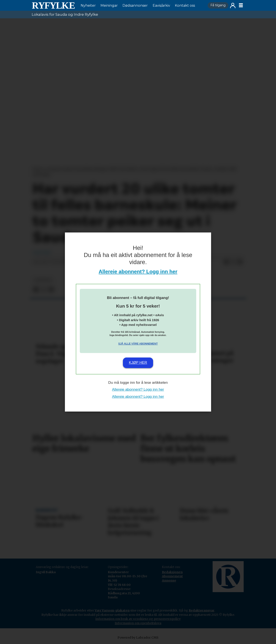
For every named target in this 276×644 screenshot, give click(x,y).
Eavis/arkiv (161, 5)
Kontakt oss (185, 5)
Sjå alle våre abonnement (138, 344)
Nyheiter (88, 5)
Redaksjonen (172, 572)
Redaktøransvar (202, 610)
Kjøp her (138, 363)
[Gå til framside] (53, 5)
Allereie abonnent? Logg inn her (138, 272)
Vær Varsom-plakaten (112, 610)
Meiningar (109, 5)
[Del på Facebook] (226, 262)
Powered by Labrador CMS (138, 638)
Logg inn (233, 5)
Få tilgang (218, 5)
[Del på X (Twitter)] (233, 262)
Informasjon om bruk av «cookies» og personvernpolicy (138, 619)
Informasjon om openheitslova (138, 623)
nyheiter (43, 280)
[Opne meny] (241, 5)
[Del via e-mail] (240, 262)
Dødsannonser (135, 5)
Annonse (169, 581)
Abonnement (172, 576)
